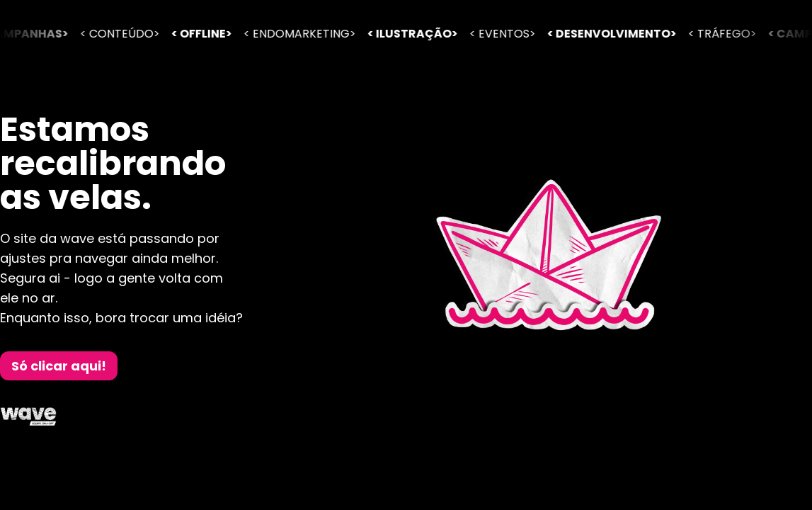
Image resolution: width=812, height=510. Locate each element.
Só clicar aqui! (59, 366)
